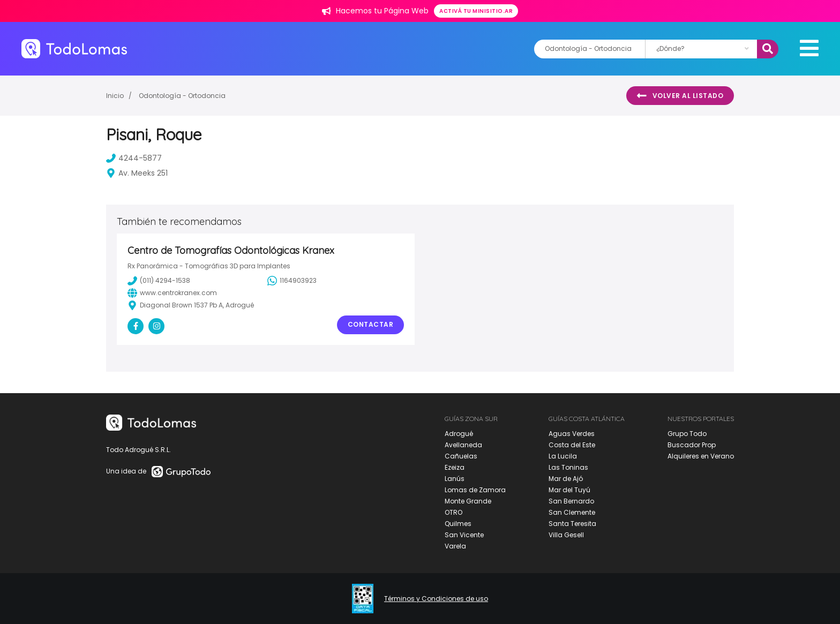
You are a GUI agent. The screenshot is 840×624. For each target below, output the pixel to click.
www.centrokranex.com (172, 293)
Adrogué (459, 434)
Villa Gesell (566, 535)
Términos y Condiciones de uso (436, 599)
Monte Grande (468, 501)
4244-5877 (134, 158)
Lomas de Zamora (475, 490)
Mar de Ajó (566, 479)
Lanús (455, 479)
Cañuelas (461, 456)
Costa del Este (572, 445)
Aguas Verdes (572, 434)
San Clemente (572, 512)
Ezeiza (455, 467)
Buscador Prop (692, 445)
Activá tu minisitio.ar (476, 11)
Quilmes (458, 524)
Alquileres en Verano (701, 456)
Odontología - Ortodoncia (182, 96)
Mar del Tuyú (569, 490)
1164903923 (292, 281)
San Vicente (464, 535)
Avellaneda (463, 445)
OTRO (453, 512)
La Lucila (563, 456)
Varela (455, 546)
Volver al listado (680, 96)
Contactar (371, 324)
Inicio (115, 96)
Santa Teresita (572, 524)
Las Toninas (568, 467)
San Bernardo (571, 501)
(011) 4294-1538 (159, 281)
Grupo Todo (687, 434)
